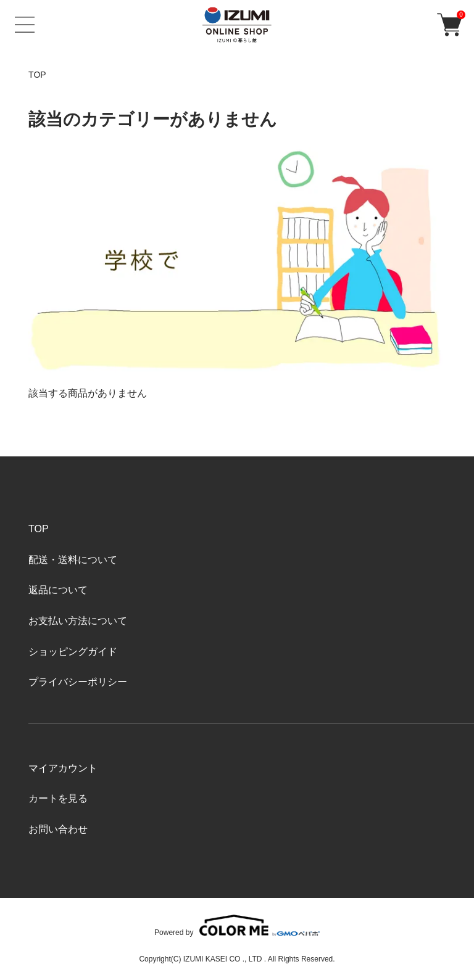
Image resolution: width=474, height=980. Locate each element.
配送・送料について (73, 560)
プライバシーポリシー (78, 682)
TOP (37, 75)
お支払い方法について (78, 621)
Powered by (237, 925)
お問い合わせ (58, 829)
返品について (58, 590)
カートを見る (58, 798)
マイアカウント (63, 768)
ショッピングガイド (73, 652)
